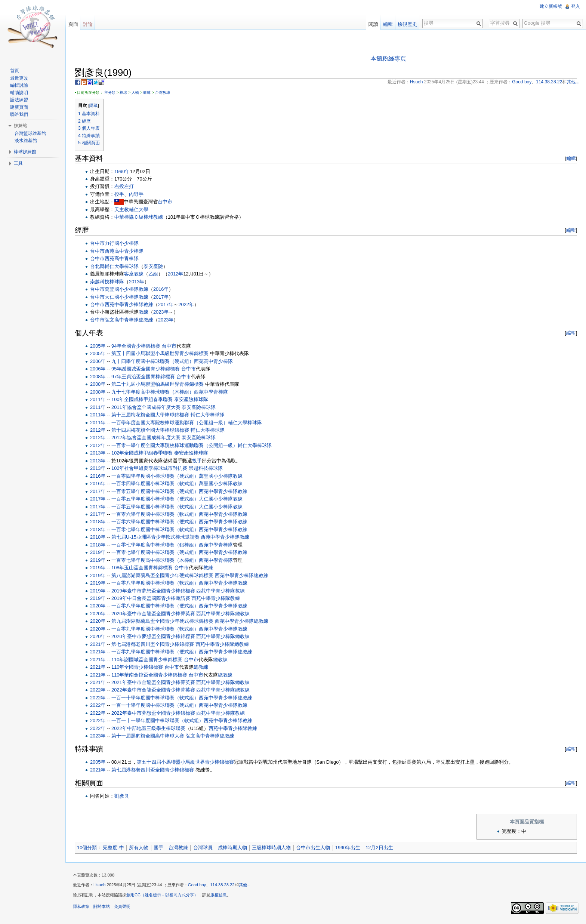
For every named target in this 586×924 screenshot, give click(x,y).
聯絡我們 (19, 114)
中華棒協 (124, 217)
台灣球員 (203, 848)
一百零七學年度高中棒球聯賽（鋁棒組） (155, 545)
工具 (18, 163)
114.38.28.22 (223, 885)
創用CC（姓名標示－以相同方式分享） (163, 895)
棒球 (124, 93)
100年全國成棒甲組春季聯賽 (142, 399)
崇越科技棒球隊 (107, 282)
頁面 (73, 24)
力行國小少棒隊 (122, 244)
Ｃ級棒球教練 (149, 217)
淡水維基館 (26, 141)
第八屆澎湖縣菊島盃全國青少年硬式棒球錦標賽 (163, 575)
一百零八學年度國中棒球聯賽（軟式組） (155, 583)
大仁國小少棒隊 (122, 297)
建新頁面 (19, 107)
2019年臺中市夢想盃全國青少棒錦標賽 (153, 591)
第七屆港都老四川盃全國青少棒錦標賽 (153, 644)
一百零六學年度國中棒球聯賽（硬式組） (155, 522)
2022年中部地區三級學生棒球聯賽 (149, 728)
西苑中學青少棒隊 (124, 304)
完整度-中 (114, 848)
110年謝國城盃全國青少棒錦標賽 (147, 660)
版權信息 (219, 895)
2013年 (137, 282)
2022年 (186, 304)
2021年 (98, 644)
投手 (120, 194)
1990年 (122, 171)
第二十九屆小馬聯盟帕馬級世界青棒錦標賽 (158, 384)
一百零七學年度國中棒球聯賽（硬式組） (155, 552)
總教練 (146, 320)
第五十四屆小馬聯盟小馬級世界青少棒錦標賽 (160, 354)
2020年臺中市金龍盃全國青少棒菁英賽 (153, 614)
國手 (159, 848)
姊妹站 (21, 126)
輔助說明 (19, 93)
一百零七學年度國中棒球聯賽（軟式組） (155, 529)
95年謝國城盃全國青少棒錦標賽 (146, 369)
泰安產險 (154, 266)
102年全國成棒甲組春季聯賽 (142, 453)
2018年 (98, 522)
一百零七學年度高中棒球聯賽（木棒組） (155, 560)
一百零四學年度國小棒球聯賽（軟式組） (155, 483)
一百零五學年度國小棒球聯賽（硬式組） (155, 499)
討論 (88, 24)
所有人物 (139, 848)
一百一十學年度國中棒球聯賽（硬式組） (155, 706)
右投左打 (124, 187)
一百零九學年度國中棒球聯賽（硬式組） (155, 652)
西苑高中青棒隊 (122, 258)
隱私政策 (81, 907)
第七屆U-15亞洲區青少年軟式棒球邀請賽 (156, 537)
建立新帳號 (551, 6)
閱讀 (373, 24)
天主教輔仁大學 (132, 210)
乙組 (154, 274)
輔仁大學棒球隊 (122, 266)
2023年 (161, 312)
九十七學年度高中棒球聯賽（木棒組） (153, 392)
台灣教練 (163, 93)
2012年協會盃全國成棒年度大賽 (146, 438)
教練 (147, 93)
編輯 (571, 158)
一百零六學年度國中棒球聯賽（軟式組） (155, 514)
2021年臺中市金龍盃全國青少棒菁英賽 (153, 682)
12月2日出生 (380, 848)
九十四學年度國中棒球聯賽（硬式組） (153, 361)
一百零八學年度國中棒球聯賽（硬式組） (155, 606)
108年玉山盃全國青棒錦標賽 (142, 568)
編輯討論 (19, 85)
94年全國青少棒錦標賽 (136, 346)
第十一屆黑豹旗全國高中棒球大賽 (148, 736)
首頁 (15, 71)
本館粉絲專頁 (388, 58)
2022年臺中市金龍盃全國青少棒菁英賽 (153, 690)
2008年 (98, 377)
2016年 (161, 289)
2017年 (161, 297)
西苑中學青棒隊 (211, 392)
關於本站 (102, 907)
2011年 (98, 399)
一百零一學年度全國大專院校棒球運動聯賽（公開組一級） (175, 445)
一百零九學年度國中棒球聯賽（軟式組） (155, 629)
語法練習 (19, 100)
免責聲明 (123, 907)
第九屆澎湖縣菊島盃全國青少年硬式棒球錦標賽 (163, 621)
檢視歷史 (407, 24)
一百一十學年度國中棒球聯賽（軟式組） (155, 698)
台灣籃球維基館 (30, 133)
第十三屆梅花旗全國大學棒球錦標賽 (151, 415)
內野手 (137, 194)
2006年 (98, 361)
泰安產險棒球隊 (192, 399)
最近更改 (19, 78)
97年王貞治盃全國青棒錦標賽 (144, 377)
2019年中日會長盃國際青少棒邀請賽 (151, 598)
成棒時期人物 (233, 848)
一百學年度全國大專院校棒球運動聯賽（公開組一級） (170, 423)
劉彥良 (122, 796)
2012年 (176, 274)
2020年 (98, 606)
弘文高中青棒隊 (122, 320)
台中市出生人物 (313, 848)
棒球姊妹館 (25, 152)
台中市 (165, 202)
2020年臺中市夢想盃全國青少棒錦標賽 (153, 636)
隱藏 (94, 105)
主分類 (110, 93)
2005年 (98, 346)
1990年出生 (348, 848)
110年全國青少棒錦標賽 (138, 667)
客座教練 (134, 274)
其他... (245, 885)
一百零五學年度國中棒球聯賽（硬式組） (155, 491)
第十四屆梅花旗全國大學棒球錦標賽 (151, 430)
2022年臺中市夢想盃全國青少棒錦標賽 (153, 713)
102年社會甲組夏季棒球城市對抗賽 (150, 468)
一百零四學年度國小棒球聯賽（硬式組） (155, 476)
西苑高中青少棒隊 (124, 251)
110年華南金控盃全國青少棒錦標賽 (150, 675)
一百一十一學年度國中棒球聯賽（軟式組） (158, 720)
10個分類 (87, 848)
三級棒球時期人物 (272, 848)
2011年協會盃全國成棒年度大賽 (146, 407)
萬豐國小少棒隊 (122, 289)
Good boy (198, 885)
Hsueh (100, 885)
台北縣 (98, 266)
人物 (136, 93)
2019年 (98, 552)
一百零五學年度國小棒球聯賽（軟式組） (155, 507)
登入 (576, 6)
